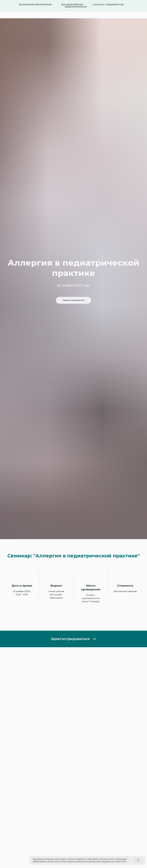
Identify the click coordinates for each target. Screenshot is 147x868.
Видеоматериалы (76, 7)
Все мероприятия (72, 5)
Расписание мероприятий (35, 5)
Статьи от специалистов (108, 5)
